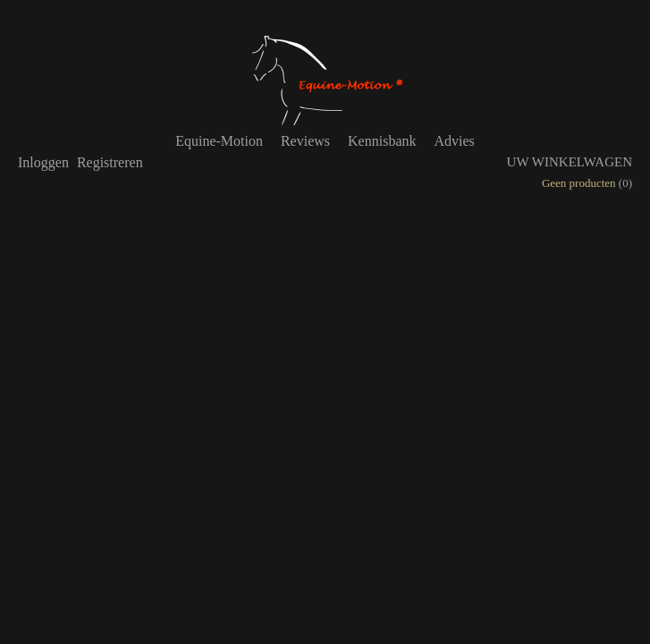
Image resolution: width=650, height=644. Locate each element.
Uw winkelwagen (570, 162)
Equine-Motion (219, 141)
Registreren (110, 162)
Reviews (305, 141)
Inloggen (43, 162)
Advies (454, 141)
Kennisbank (382, 141)
